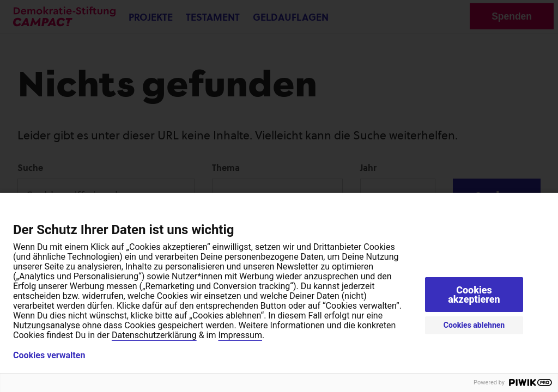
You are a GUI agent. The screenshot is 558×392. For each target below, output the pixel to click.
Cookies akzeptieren (474, 295)
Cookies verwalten (49, 356)
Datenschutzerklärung (154, 335)
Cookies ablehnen (474, 325)
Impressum (240, 335)
